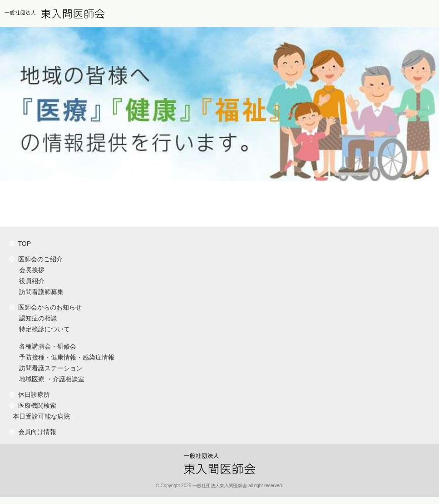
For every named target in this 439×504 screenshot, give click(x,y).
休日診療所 (30, 394)
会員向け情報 (33, 432)
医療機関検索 (33, 405)
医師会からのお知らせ (45, 307)
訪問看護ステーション (49, 368)
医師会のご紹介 (36, 259)
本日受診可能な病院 (39, 416)
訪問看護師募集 (39, 292)
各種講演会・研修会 (46, 346)
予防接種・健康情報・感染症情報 (65, 357)
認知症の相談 (36, 318)
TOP (20, 244)
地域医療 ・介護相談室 (50, 379)
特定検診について (43, 329)
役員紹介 (30, 281)
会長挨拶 (30, 270)
